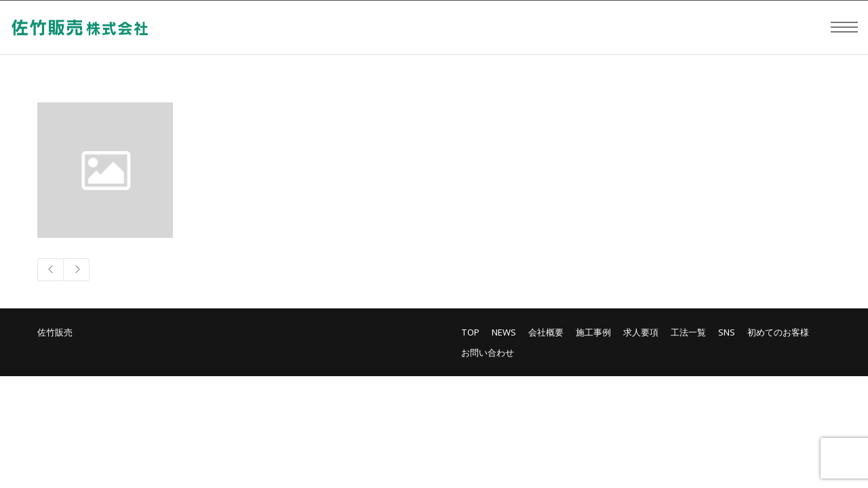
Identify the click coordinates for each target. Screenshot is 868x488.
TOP (470, 332)
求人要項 (641, 332)
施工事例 (593, 332)
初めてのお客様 (778, 332)
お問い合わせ (488, 352)
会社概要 (546, 332)
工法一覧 (688, 332)
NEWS (504, 332)
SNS (727, 332)
